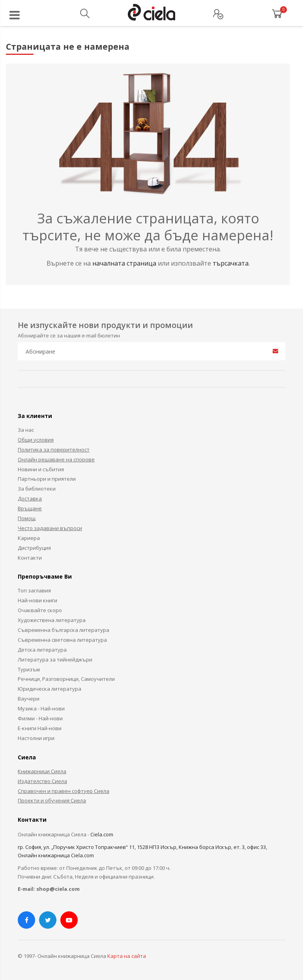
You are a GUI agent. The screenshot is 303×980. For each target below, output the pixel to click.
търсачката (231, 263)
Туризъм (29, 669)
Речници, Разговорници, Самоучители (66, 679)
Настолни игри (36, 738)
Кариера (29, 538)
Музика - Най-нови (41, 708)
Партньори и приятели (47, 479)
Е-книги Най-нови (40, 728)
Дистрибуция (34, 548)
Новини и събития (41, 469)
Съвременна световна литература (62, 640)
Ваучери (29, 699)
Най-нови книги (37, 600)
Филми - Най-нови (40, 718)
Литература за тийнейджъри (55, 660)
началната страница (125, 263)
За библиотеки (37, 489)
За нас (26, 430)
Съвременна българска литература (64, 630)
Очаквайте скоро (40, 610)
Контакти (30, 558)
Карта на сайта (127, 956)
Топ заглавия (34, 590)
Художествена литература (52, 620)
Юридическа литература (50, 689)
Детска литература (42, 650)
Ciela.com (102, 834)
